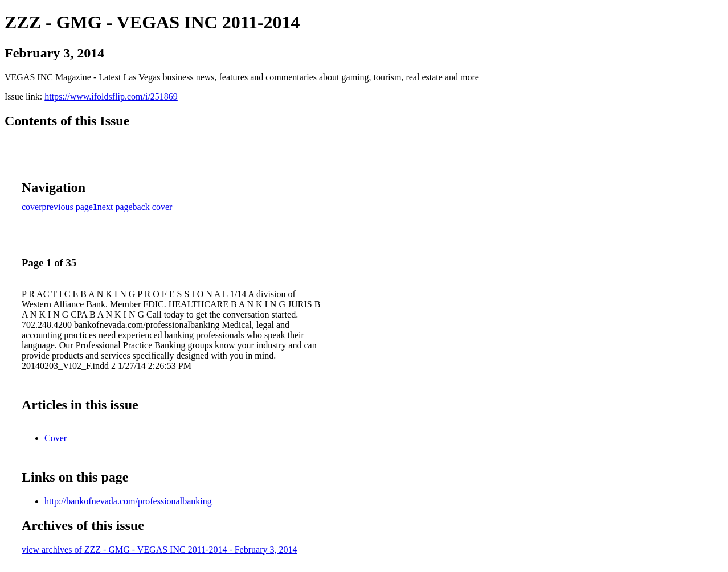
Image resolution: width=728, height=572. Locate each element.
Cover (56, 438)
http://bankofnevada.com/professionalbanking (128, 501)
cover (32, 207)
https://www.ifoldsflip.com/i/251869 (111, 96)
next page (115, 207)
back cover (153, 207)
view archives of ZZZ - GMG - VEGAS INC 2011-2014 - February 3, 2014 (159, 550)
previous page (68, 207)
